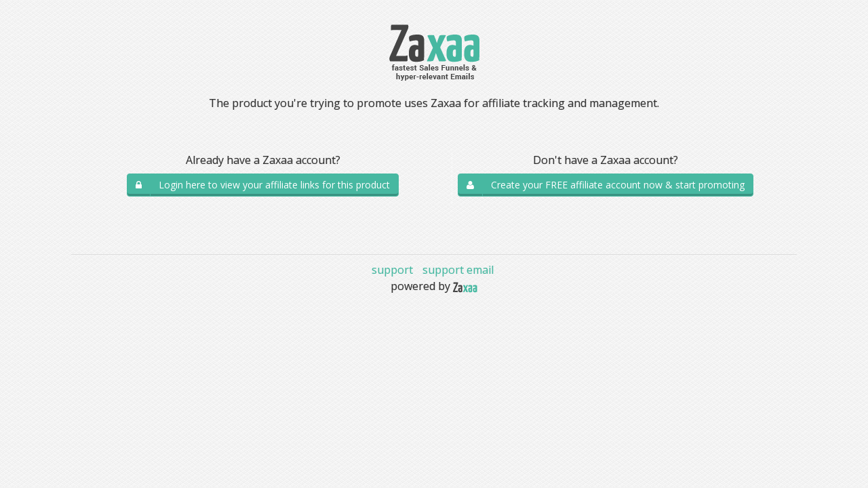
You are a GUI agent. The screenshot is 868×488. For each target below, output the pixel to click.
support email (458, 270)
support (392, 270)
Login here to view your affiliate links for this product (274, 185)
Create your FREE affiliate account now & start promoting (618, 185)
